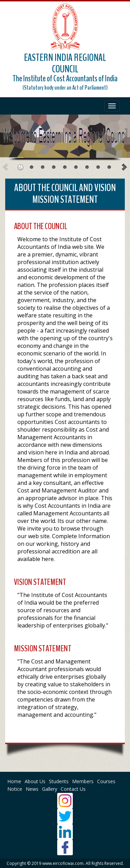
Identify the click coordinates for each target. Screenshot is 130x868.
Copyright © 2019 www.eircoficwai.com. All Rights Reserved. (65, 863)
